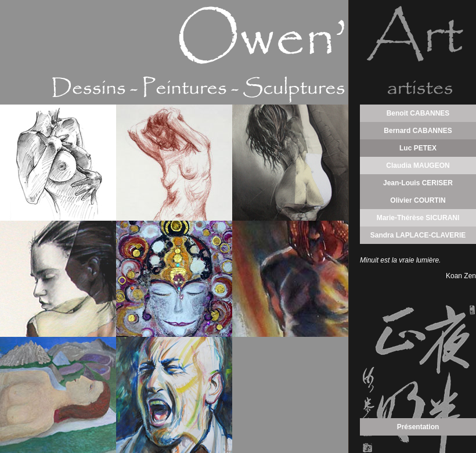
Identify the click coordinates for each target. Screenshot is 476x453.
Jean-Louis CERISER (418, 183)
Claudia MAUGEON (418, 166)
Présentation (418, 427)
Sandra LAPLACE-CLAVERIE (418, 235)
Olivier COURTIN (418, 200)
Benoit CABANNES (418, 113)
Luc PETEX (418, 148)
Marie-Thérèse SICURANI (418, 218)
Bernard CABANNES (418, 131)
